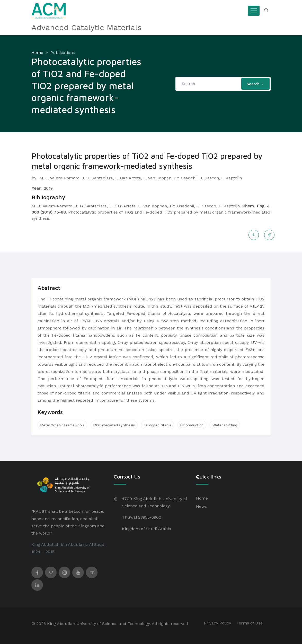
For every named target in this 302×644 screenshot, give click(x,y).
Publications (63, 53)
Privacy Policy (217, 623)
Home (37, 53)
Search (255, 84)
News (201, 506)
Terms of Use (250, 623)
